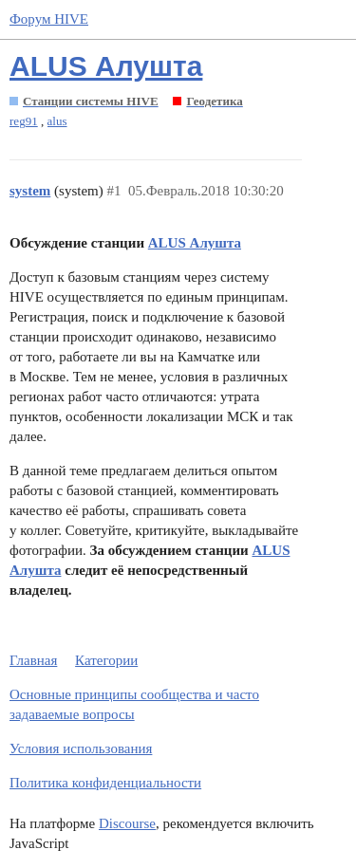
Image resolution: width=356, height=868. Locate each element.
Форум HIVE (49, 19)
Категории (106, 660)
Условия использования (81, 748)
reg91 (24, 121)
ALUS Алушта (106, 66)
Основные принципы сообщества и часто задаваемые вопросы (134, 704)
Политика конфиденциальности (105, 783)
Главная (33, 660)
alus (57, 121)
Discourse (127, 823)
